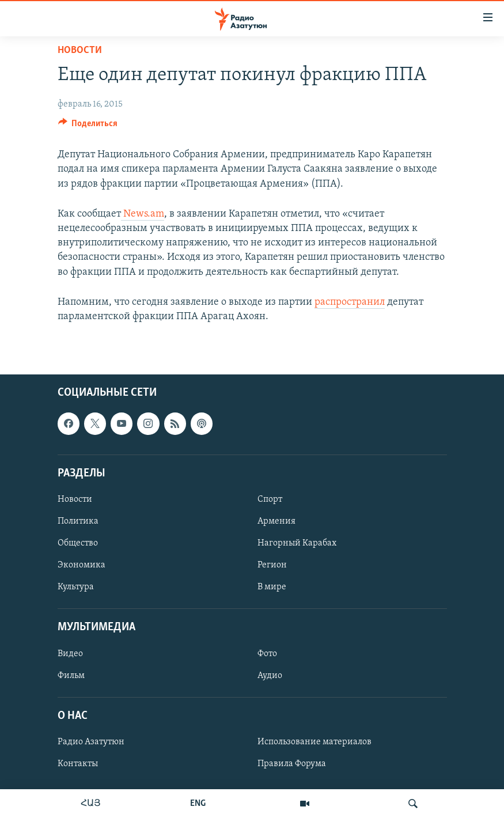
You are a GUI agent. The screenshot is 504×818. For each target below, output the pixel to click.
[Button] (88, 126)
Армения (276, 521)
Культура (76, 587)
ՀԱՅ (91, 804)
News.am (143, 214)
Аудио (270, 676)
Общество (78, 543)
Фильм (71, 676)
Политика (78, 521)
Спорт (270, 499)
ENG (198, 804)
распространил (350, 302)
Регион (272, 565)
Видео (70, 654)
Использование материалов (314, 742)
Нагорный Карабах (297, 543)
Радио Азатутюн (91, 742)
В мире (272, 587)
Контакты (78, 764)
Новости (80, 50)
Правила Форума (292, 764)
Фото (267, 654)
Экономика (82, 565)
